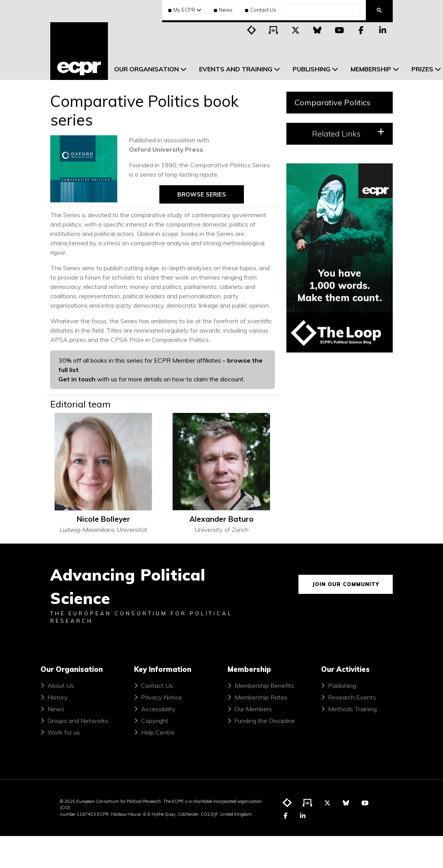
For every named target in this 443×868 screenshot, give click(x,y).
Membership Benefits (264, 686)
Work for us (64, 732)
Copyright (155, 721)
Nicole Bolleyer (103, 519)
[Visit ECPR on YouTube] (339, 30)
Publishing (342, 686)
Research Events (352, 697)
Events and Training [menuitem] (236, 69)
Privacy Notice (161, 697)
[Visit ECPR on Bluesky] (317, 30)
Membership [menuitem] (371, 69)
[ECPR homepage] (79, 51)
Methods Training (352, 709)
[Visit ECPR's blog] (252, 30)
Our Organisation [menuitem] (146, 69)
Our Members (253, 709)
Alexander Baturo (221, 519)
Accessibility (158, 709)
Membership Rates (261, 697)
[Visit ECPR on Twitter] (295, 30)
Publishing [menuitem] (312, 69)
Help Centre (158, 732)
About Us (61, 686)
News (223, 10)
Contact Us (261, 10)
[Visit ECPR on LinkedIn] (383, 30)
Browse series (202, 194)
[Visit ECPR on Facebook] (361, 30)
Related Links (349, 133)
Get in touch (77, 379)
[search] (321, 11)
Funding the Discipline (265, 721)
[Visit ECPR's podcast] (274, 30)
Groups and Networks (78, 721)
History (58, 697)
